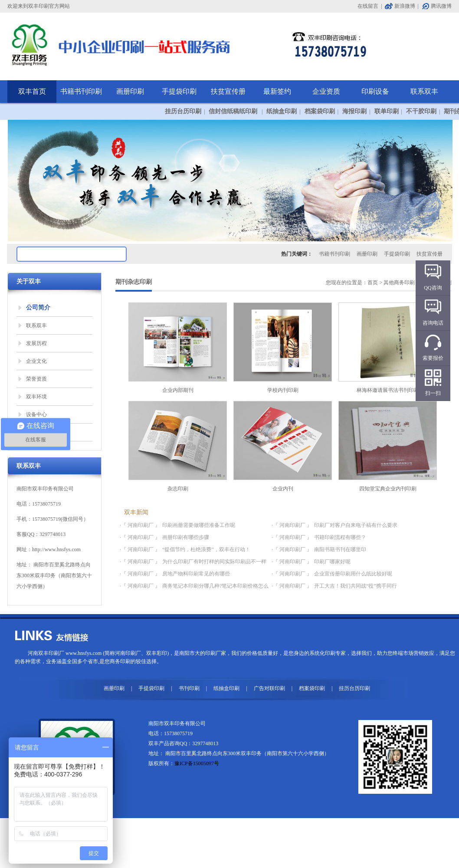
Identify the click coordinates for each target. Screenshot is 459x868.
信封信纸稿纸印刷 (234, 111)
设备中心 (36, 414)
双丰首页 (32, 91)
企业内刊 (283, 446)
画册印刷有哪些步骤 (186, 537)
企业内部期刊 (178, 348)
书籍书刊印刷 (81, 91)
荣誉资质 (36, 379)
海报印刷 (354, 111)
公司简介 (38, 307)
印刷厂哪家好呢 (332, 562)
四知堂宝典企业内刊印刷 (388, 446)
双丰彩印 (157, 653)
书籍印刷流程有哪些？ (340, 537)
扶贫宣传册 (228, 91)
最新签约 (277, 91)
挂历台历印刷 (183, 111)
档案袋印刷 (320, 111)
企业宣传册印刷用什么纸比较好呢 (353, 574)
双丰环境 (36, 397)
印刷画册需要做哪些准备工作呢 (199, 525)
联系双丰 (424, 91)
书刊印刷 (189, 688)
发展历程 (36, 343)
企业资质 (326, 91)
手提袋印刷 (179, 91)
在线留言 (368, 6)
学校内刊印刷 (283, 348)
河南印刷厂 (128, 653)
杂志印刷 (178, 446)
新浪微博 (405, 6)
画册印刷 (130, 91)
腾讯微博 (441, 6)
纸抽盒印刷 (282, 111)
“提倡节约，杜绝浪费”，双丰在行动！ (206, 549)
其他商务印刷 (399, 283)
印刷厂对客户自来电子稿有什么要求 (356, 525)
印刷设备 (375, 91)
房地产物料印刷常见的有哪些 (196, 574)
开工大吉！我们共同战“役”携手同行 (356, 586)
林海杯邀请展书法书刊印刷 (388, 348)
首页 (373, 283)
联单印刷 (387, 111)
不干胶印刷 (421, 111)
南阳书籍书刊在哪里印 (340, 549)
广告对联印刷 (269, 688)
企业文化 (36, 361)
